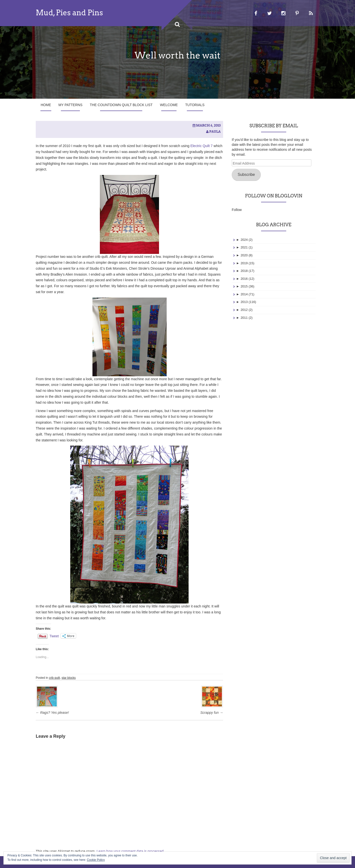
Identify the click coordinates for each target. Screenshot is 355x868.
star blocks (69, 678)
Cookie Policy (96, 860)
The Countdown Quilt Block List (121, 105)
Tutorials (195, 105)
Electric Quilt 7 (201, 146)
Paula (215, 132)
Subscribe (246, 175)
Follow (237, 210)
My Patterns (70, 105)
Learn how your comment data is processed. (131, 851)
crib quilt (54, 678)
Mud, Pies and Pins (69, 13)
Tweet (54, 636)
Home (46, 105)
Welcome (169, 105)
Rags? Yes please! (52, 713)
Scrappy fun (212, 713)
